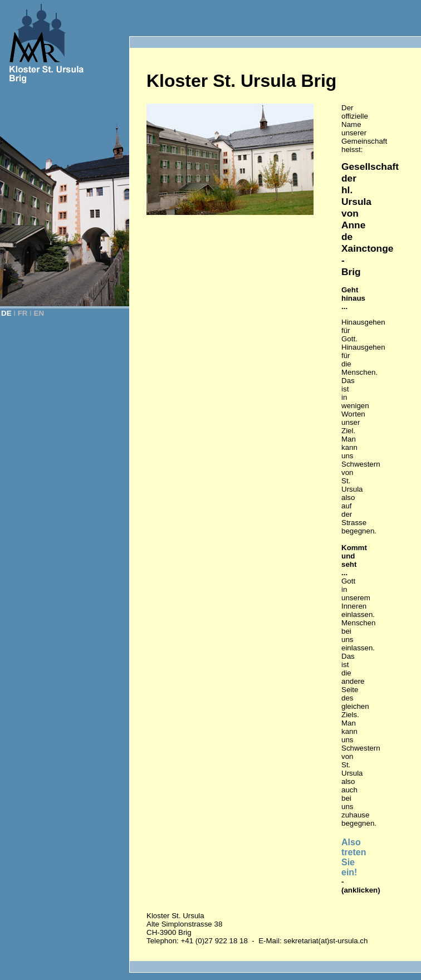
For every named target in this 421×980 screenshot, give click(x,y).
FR (23, 313)
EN (39, 313)
